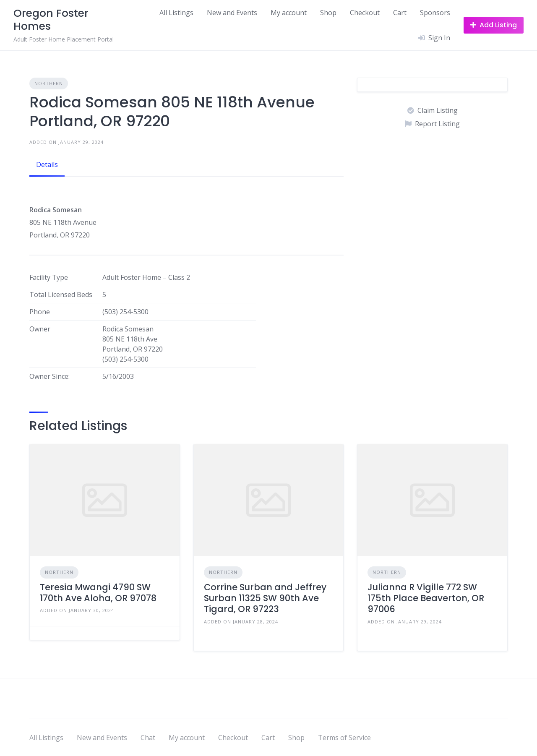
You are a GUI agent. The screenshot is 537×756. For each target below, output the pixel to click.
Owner (40, 329)
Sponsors (435, 13)
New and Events (232, 13)
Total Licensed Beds (61, 295)
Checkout (365, 13)
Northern (49, 83)
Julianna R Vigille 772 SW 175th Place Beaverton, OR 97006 (426, 598)
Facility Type (49, 277)
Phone (40, 312)
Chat (148, 738)
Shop (328, 13)
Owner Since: (50, 376)
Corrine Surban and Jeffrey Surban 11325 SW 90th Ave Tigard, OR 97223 (265, 598)
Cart (400, 13)
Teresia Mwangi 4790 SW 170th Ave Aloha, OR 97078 (98, 593)
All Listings (176, 13)
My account (289, 13)
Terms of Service (344, 738)
